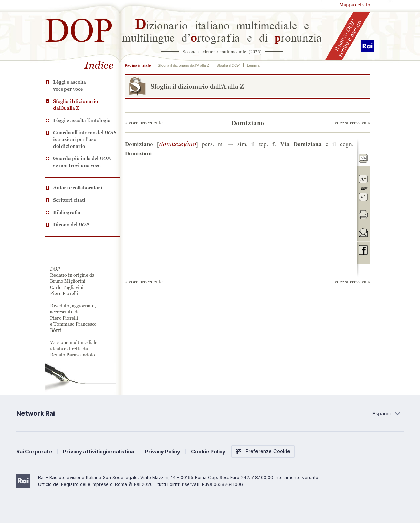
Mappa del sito (355, 5)
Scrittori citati (69, 200)
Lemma (253, 65)
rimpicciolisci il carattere (363, 197)
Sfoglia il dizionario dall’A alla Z (76, 105)
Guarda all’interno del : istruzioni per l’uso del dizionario (85, 139)
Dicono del (71, 225)
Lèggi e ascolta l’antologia (82, 120)
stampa (363, 214)
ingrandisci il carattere (363, 179)
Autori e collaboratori (78, 188)
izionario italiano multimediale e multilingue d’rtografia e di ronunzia (222, 31)
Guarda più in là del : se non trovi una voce (82, 162)
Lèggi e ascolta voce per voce (70, 86)
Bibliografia (67, 212)
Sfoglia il (228, 65)
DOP (79, 27)
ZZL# (177, 144)
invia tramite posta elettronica (363, 232)
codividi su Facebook (363, 250)
